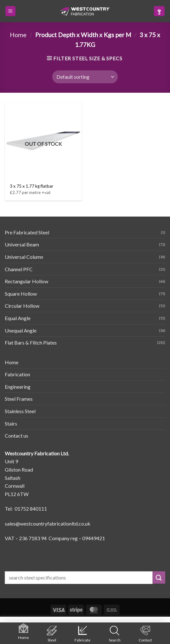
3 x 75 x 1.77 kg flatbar (32, 186)
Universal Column (24, 257)
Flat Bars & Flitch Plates (31, 342)
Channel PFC (19, 269)
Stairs (11, 423)
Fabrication (17, 374)
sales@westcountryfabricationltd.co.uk (48, 523)
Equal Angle (18, 318)
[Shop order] (85, 77)
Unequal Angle (21, 330)
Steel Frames (19, 399)
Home (18, 35)
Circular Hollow (22, 306)
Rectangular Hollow (26, 281)
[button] (10, 11)
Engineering (18, 387)
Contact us (16, 436)
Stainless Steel (20, 411)
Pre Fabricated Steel (27, 232)
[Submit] (159, 577)
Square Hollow (21, 294)
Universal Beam (22, 244)
